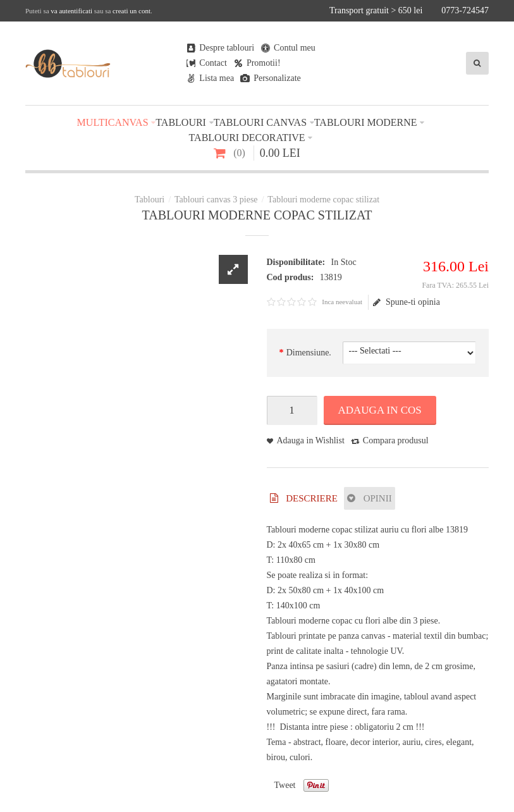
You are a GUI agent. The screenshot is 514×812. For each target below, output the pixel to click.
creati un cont (132, 11)
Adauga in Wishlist (311, 440)
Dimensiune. (309, 353)
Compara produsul (396, 440)
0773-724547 (465, 10)
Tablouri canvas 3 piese (216, 200)
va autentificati (71, 11)
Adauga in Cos (380, 410)
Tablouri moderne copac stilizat (323, 200)
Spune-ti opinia (407, 302)
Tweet (285, 785)
